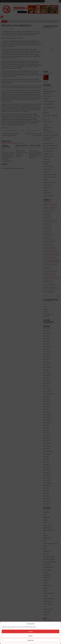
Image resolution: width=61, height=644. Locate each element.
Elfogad (30, 631)
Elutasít (31, 636)
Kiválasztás (30, 640)
